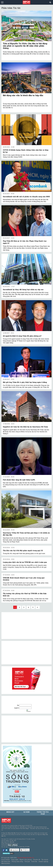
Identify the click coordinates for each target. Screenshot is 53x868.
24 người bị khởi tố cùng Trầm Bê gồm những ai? (22, 336)
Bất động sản (6, 861)
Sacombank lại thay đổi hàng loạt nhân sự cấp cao (23, 289)
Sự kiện (26, 812)
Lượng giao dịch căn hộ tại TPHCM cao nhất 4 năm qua (25, 562)
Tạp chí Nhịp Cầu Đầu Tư (25, 858)
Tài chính (45, 860)
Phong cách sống (17, 861)
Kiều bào (34, 861)
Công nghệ (15, 860)
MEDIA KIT (10, 812)
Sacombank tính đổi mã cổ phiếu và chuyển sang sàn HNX (26, 197)
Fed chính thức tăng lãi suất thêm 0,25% (19, 480)
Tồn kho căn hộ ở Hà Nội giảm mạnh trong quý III (23, 550)
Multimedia (6, 863)
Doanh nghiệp (43, 861)
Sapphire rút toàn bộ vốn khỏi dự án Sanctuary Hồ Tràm (25, 427)
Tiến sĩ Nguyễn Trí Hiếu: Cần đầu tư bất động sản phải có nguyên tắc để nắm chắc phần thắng (25, 46)
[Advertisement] (17, 729)
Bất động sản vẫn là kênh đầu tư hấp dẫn (23, 95)
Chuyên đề (36, 860)
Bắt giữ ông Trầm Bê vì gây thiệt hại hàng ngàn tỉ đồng (25, 382)
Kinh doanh (6, 860)
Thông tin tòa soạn (43, 813)
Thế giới (27, 861)
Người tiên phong (26, 860)
